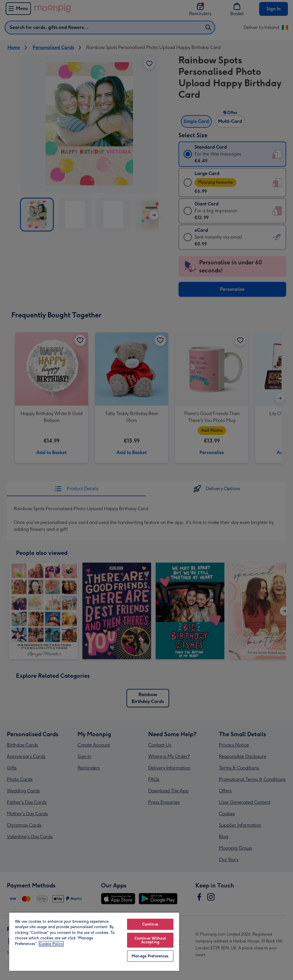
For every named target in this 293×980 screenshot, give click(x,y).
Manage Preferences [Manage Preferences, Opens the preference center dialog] (150, 956)
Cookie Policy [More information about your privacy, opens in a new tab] (51, 944)
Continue (150, 924)
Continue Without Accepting (150, 940)
